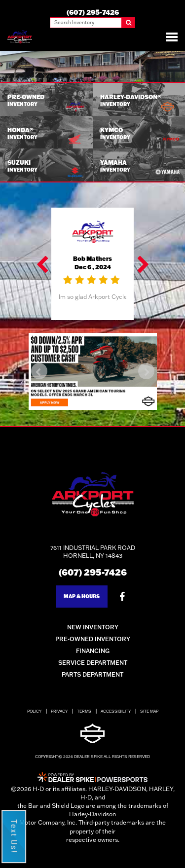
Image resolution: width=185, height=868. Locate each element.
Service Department (93, 663)
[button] (43, 264)
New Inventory (93, 627)
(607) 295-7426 (93, 572)
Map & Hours (82, 597)
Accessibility (116, 711)
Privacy (59, 711)
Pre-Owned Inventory (93, 639)
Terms (84, 711)
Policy (34, 711)
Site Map (149, 711)
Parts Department (92, 674)
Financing (93, 651)
